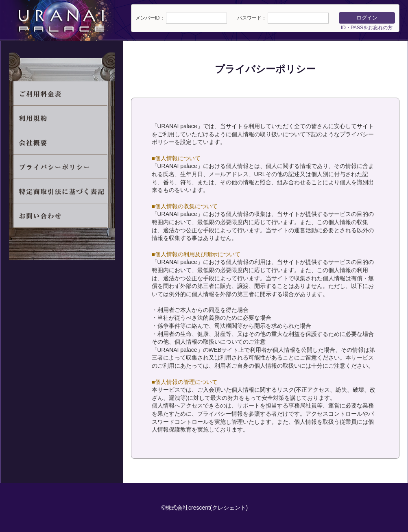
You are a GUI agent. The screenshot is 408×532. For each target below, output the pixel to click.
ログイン (367, 18)
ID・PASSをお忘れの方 (367, 28)
